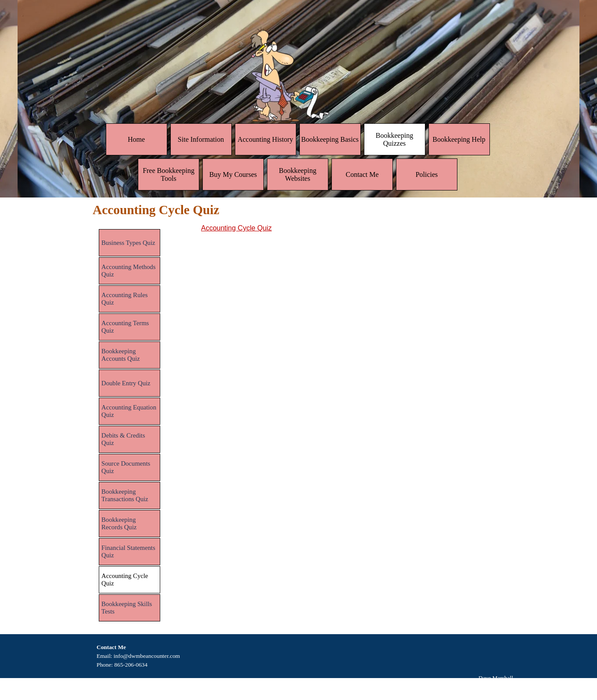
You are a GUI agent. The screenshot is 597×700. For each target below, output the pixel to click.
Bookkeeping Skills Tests (127, 608)
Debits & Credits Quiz (123, 439)
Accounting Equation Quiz (129, 411)
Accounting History (265, 139)
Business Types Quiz (128, 243)
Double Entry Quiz (126, 383)
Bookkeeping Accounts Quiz (121, 355)
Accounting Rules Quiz (124, 299)
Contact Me (362, 174)
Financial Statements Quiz (128, 551)
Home (136, 139)
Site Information (201, 139)
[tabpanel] (353, 228)
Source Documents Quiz (126, 467)
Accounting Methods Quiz (128, 271)
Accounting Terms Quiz (125, 327)
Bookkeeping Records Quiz (119, 523)
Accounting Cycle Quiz (236, 228)
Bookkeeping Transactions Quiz (125, 495)
